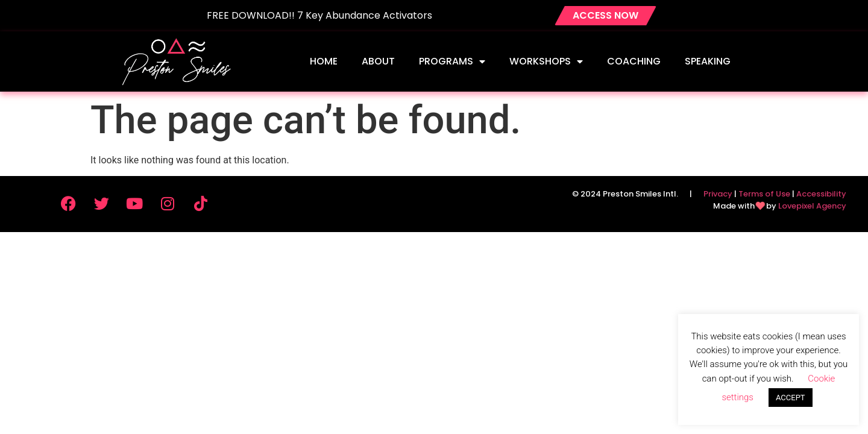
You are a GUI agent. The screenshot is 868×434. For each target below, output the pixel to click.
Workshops (546, 61)
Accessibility (821, 194)
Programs (452, 61)
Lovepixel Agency (812, 206)
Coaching (634, 61)
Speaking (708, 61)
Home (324, 61)
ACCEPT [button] (791, 398)
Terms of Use (764, 194)
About (378, 61)
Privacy (718, 194)
